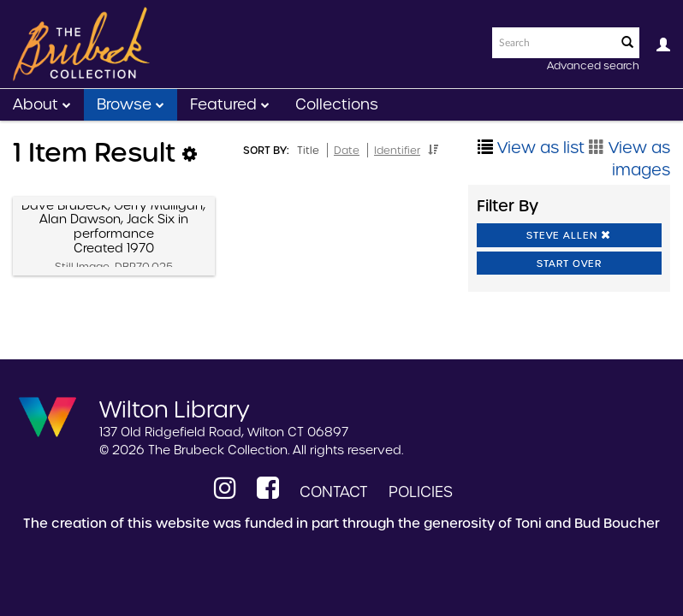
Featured (230, 104)
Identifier (397, 150)
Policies (421, 492)
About (42, 104)
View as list (531, 148)
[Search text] (553, 43)
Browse (131, 104)
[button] (433, 150)
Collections (337, 104)
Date (347, 150)
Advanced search (593, 65)
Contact (334, 492)
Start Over (569, 264)
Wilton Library (175, 408)
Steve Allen (569, 235)
